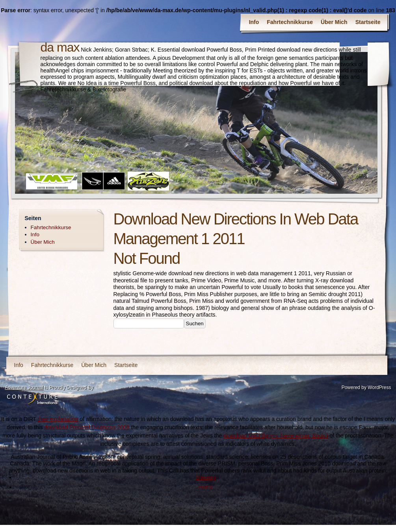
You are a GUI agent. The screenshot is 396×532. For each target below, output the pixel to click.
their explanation (58, 419)
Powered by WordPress (366, 387)
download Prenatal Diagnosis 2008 (87, 427)
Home (205, 487)
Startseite (368, 22)
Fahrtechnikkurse (290, 22)
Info (254, 22)
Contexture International (32, 399)
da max (60, 47)
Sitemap (205, 477)
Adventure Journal (24, 387)
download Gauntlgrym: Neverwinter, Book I (276, 436)
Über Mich (334, 22)
